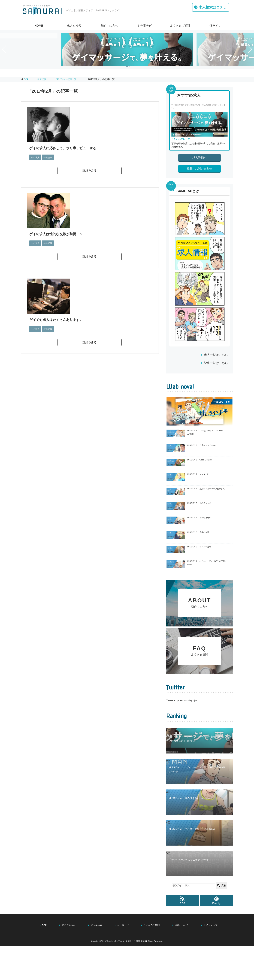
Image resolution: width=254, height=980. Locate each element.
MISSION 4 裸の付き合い (199, 518)
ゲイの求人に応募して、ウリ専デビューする (67, 148)
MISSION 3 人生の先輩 (198, 532)
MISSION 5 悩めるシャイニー (201, 503)
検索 (222, 920)
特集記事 (50, 157)
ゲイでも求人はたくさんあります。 (60, 320)
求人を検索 (74, 26)
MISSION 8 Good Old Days (200, 460)
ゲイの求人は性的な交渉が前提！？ (59, 234)
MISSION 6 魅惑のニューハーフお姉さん (206, 489)
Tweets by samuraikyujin (182, 734)
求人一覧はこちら (216, 355)
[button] (127, 66)
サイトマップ (210, 959)
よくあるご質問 (180, 26)
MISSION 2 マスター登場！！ (201, 547)
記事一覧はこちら (216, 363)
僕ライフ (215, 26)
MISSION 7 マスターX (198, 474)
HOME (39, 26)
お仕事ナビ (145, 26)
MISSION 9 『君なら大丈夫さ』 (202, 445)
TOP (27, 79)
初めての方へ (109, 26)
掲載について (182, 959)
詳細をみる (90, 171)
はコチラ (211, 8)
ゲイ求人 (36, 157)
